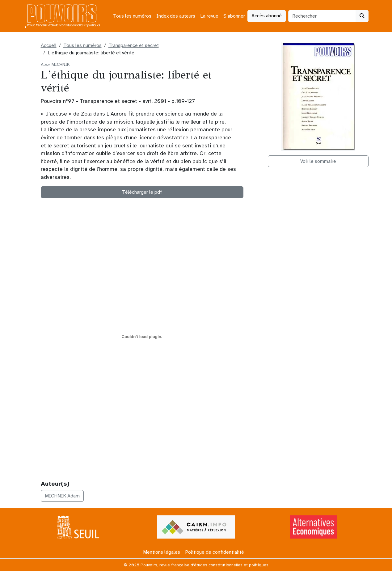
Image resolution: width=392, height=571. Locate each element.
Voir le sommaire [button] (318, 161)
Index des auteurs (176, 16)
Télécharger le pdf (142, 192)
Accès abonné (267, 16)
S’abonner (234, 16)
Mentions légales (162, 552)
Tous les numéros (132, 16)
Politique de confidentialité (215, 552)
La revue (209, 16)
